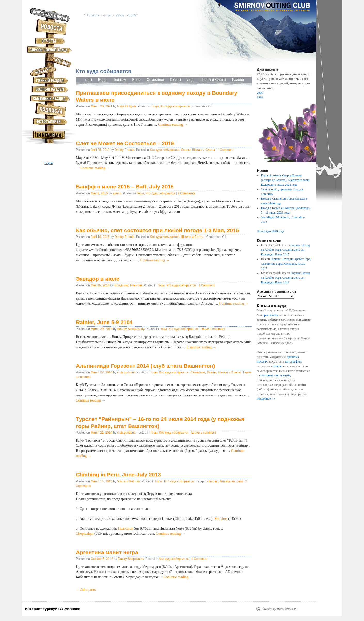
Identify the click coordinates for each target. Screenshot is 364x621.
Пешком (119, 80)
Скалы (175, 80)
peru (240, 481)
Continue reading (173, 125)
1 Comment (225, 150)
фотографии (293, 361)
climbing (213, 481)
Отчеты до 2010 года (270, 231)
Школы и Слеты (213, 80)
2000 (260, 93)
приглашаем (271, 315)
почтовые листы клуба (275, 375)
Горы (88, 80)
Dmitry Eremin (124, 150)
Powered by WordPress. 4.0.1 (280, 609)
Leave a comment (213, 329)
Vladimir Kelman (128, 481)
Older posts (86, 590)
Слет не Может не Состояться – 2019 (125, 143)
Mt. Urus (221, 519)
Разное (238, 80)
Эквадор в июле (98, 279)
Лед (191, 80)
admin (117, 193)
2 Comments (186, 193)
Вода (102, 80)
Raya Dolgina (126, 106)
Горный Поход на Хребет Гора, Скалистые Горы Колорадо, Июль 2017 (285, 250)
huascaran (227, 481)
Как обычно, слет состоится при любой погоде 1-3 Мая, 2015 (157, 230)
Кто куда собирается (175, 106)
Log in (49, 163)
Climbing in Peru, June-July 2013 (118, 474)
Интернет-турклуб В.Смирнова (53, 609)
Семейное (156, 80)
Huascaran (126, 528)
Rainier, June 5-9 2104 (104, 322)
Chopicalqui (85, 534)
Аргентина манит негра (107, 552)
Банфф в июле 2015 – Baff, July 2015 (125, 187)
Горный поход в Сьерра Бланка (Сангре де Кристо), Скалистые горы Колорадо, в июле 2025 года (285, 180)
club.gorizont (126, 372)
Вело (136, 80)
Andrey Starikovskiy (130, 329)
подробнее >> (266, 399)
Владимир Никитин (128, 285)
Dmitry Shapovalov (131, 559)
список (277, 366)
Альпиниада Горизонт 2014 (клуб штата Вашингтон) (145, 366)
